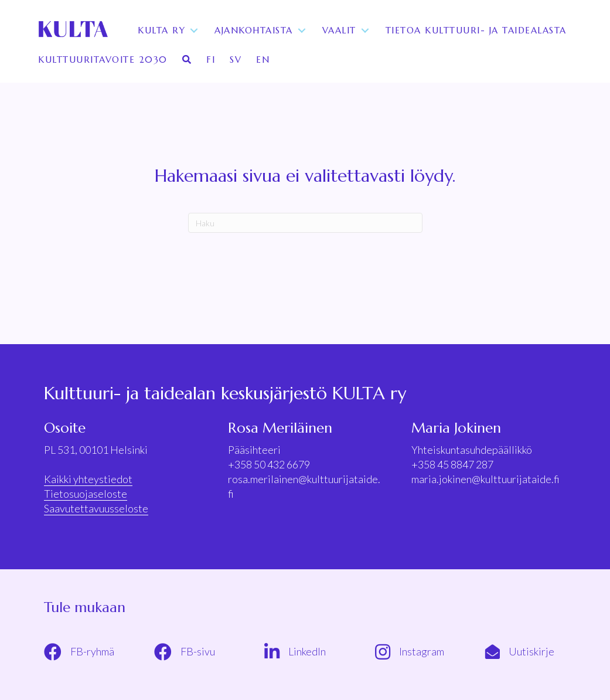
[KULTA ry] (72, 30)
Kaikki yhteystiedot (88, 479)
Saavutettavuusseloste (96, 508)
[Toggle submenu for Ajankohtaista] (302, 31)
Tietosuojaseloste (86, 494)
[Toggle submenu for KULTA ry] (194, 31)
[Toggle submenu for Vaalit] (365, 31)
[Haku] (305, 223)
